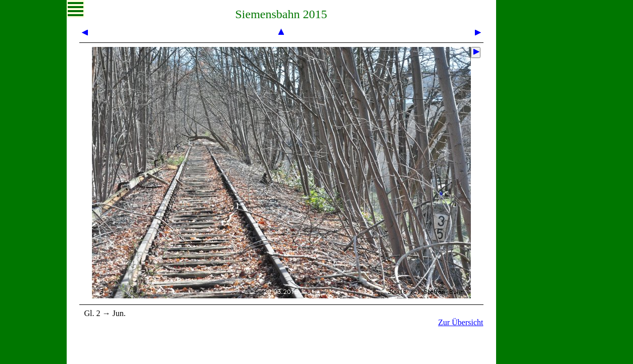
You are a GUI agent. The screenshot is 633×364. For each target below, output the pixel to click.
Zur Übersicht (460, 322)
